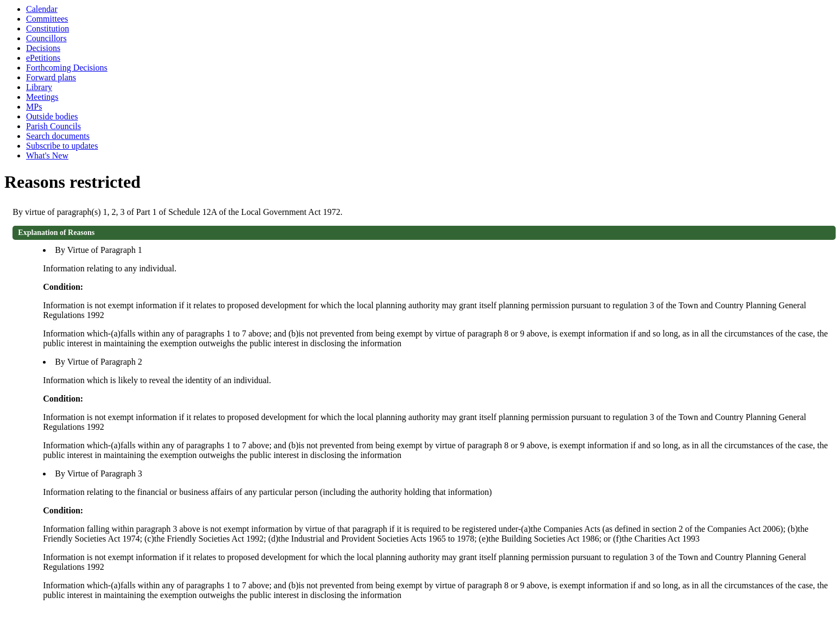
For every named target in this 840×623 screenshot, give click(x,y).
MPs (34, 107)
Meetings (42, 97)
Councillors (46, 38)
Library (39, 87)
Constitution (48, 28)
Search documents (58, 136)
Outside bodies (52, 116)
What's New (47, 155)
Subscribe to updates (62, 146)
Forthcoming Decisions (67, 68)
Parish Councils (53, 126)
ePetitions (43, 58)
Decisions (43, 48)
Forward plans (51, 77)
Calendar (42, 9)
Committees (47, 19)
